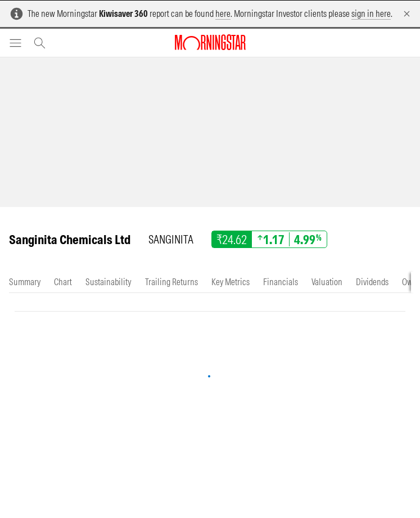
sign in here (371, 13)
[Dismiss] (407, 14)
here (223, 13)
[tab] (25, 282)
